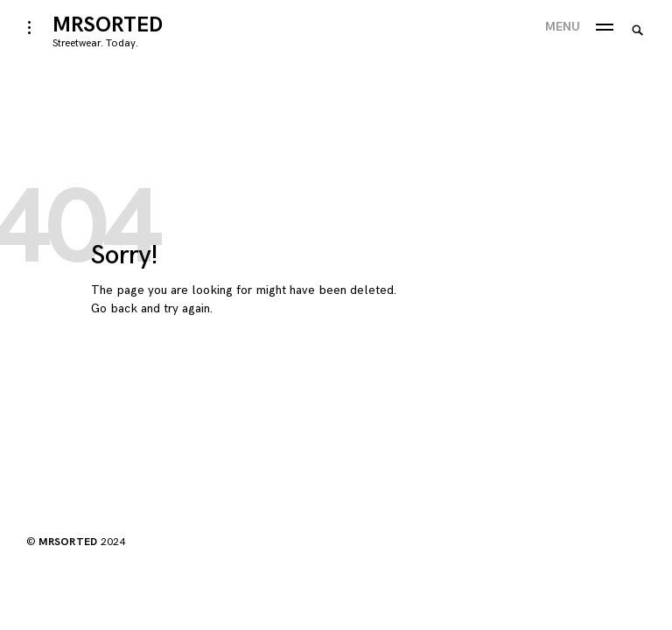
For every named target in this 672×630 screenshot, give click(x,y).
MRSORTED (108, 25)
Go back (114, 308)
